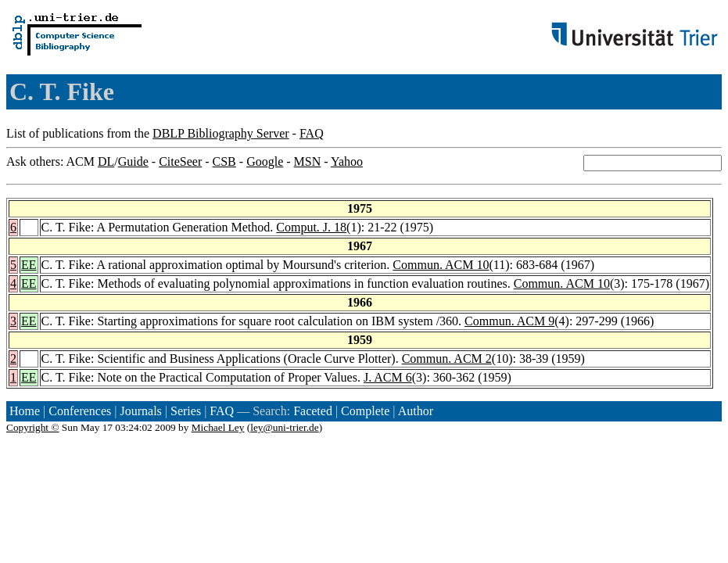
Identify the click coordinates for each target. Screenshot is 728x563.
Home (25, 411)
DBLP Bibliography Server (221, 133)
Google (265, 161)
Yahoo (347, 161)
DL (106, 161)
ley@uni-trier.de (284, 427)
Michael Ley (218, 427)
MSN (308, 161)
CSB (224, 161)
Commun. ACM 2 (447, 359)
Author (416, 411)
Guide (133, 161)
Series (186, 411)
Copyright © (33, 427)
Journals (140, 411)
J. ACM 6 (388, 377)
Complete (365, 411)
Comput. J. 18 (311, 227)
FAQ (312, 133)
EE (29, 265)
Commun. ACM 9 (509, 321)
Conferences (80, 411)
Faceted (313, 411)
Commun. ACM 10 (441, 265)
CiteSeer (180, 161)
